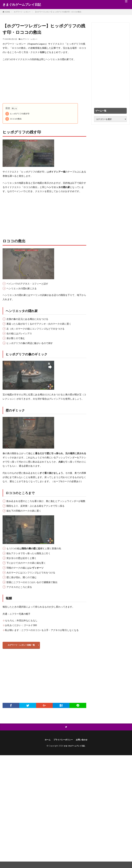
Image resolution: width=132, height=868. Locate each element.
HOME (7, 12)
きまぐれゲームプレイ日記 (22, 5)
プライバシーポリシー (63, 741)
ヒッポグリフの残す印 (17, 114)
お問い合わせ (84, 741)
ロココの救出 (13, 119)
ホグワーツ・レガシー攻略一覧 (23, 646)
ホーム (44, 741)
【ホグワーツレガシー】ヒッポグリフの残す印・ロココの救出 (58, 12)
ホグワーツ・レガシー (22, 12)
